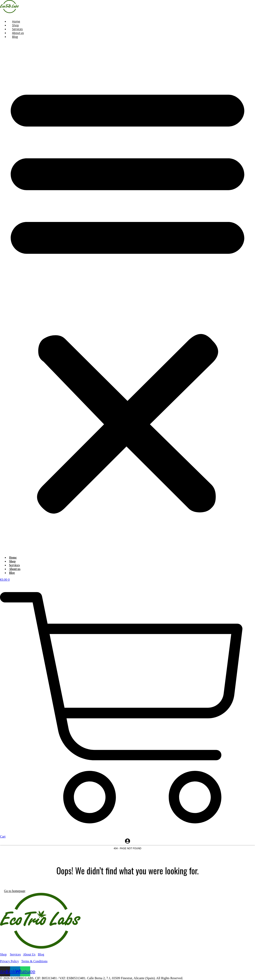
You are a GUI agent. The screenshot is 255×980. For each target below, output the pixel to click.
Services (15, 954)
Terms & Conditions (34, 961)
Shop (3, 954)
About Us (29, 954)
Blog (15, 37)
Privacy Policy (9, 961)
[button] (127, 297)
